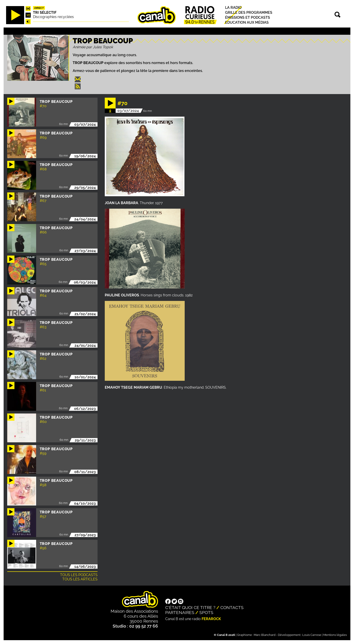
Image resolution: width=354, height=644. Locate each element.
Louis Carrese (312, 635)
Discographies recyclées (53, 17)
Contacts (232, 607)
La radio (233, 8)
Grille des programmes (249, 13)
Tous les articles (80, 579)
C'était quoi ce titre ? (190, 607)
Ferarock (211, 619)
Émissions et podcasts (248, 17)
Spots (206, 612)
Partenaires (180, 612)
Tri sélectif (45, 13)
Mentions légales (335, 635)
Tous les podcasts (79, 575)
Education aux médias (247, 23)
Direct (39, 8)
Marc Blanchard (265, 635)
